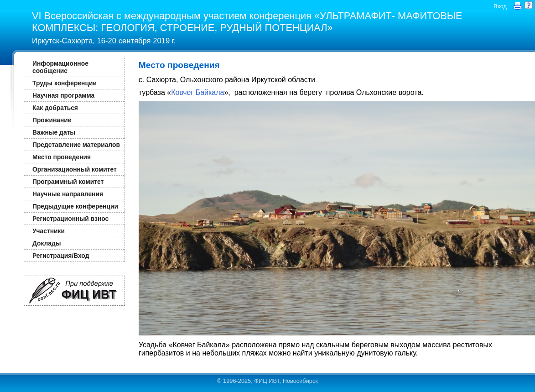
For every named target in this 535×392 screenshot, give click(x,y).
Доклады (47, 243)
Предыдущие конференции (75, 206)
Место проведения (62, 157)
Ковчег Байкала (197, 92)
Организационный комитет (75, 169)
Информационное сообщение (60, 67)
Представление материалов (76, 145)
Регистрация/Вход (61, 256)
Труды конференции (65, 83)
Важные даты (54, 132)
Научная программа (63, 95)
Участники (49, 231)
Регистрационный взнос (70, 219)
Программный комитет (68, 182)
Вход (500, 6)
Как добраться (55, 108)
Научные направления (68, 194)
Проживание (52, 120)
